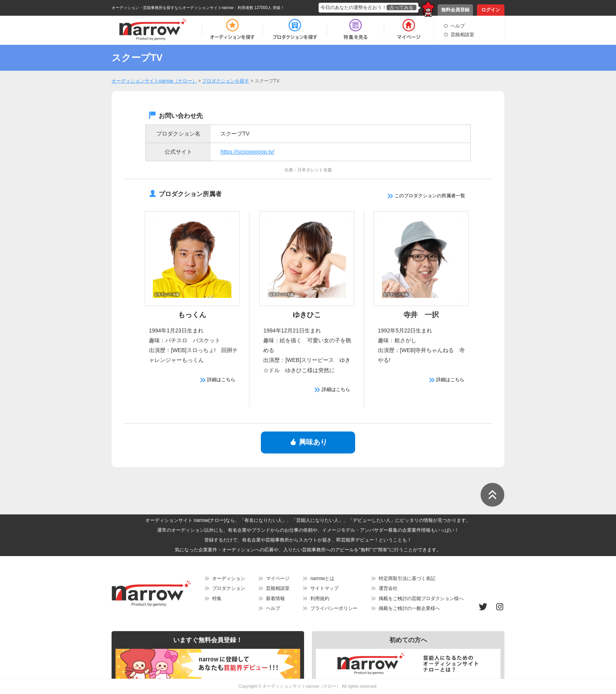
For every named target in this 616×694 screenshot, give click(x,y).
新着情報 (275, 599)
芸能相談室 (462, 35)
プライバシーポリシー (334, 608)
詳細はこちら (218, 380)
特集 (217, 599)
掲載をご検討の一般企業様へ (409, 608)
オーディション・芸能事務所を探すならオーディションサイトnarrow (173, 8)
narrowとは (322, 578)
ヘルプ (458, 26)
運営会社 (388, 588)
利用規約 (320, 599)
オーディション (229, 578)
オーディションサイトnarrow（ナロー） (302, 686)
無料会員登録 (455, 10)
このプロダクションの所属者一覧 (426, 196)
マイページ (278, 578)
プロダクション (229, 588)
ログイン (491, 10)
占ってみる (401, 7)
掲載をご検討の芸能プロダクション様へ (421, 599)
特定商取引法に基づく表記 (407, 578)
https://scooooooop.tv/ (247, 152)
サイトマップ (324, 588)
